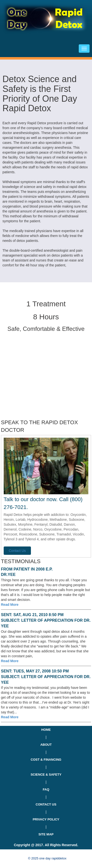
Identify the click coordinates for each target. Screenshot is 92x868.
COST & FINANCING (46, 760)
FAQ (46, 789)
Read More (10, 605)
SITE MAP (46, 834)
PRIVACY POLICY (46, 819)
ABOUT (46, 745)
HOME (46, 730)
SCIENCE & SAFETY (46, 775)
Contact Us (17, 551)
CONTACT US (46, 804)
